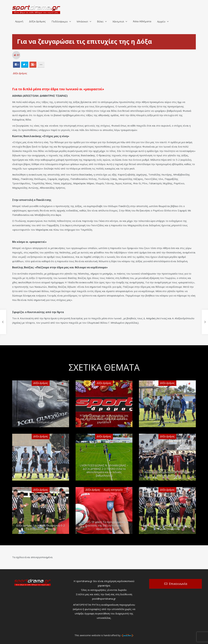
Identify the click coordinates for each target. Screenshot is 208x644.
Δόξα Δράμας (37, 22)
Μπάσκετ (82, 22)
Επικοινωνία (178, 584)
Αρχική (19, 22)
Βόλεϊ (100, 22)
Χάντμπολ (118, 22)
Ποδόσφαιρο (60, 22)
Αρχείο (161, 22)
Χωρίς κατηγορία (113, 490)
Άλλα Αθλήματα (142, 22)
